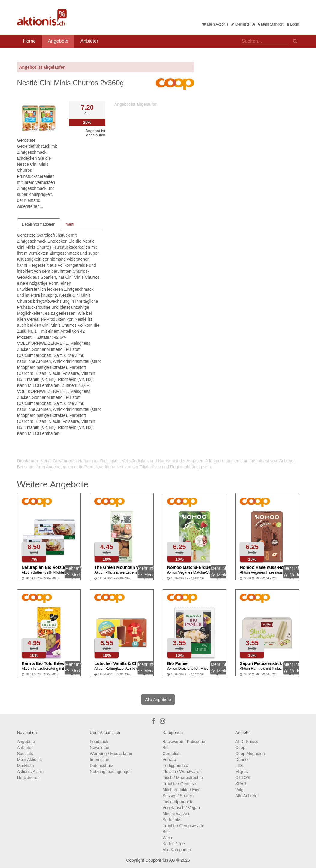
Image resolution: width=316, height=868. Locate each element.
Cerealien (172, 754)
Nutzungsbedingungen (111, 772)
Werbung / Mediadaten (111, 754)
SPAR (241, 784)
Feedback (99, 742)
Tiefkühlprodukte (178, 802)
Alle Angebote (158, 700)
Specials (25, 754)
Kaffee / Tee (174, 844)
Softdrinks (172, 820)
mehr (70, 224)
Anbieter (89, 41)
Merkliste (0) (243, 24)
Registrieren (28, 778)
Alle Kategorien (177, 850)
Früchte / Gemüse (179, 784)
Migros (242, 772)
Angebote (58, 41)
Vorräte (169, 760)
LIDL (240, 766)
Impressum (100, 760)
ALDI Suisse (247, 742)
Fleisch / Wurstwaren (182, 772)
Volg (239, 790)
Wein (167, 838)
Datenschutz (101, 766)
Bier (166, 832)
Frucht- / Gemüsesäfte (184, 826)
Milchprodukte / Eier (181, 790)
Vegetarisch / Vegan (181, 808)
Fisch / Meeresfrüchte (183, 778)
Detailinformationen (39, 224)
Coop (240, 748)
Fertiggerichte (176, 766)
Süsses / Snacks (178, 796)
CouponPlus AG (160, 860)
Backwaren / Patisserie (184, 742)
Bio (166, 748)
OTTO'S (243, 778)
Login (293, 24)
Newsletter (100, 748)
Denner (242, 760)
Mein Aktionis (215, 24)
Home (30, 41)
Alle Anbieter (247, 796)
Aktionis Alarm (30, 772)
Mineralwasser (176, 814)
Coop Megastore (251, 754)
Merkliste (26, 766)
